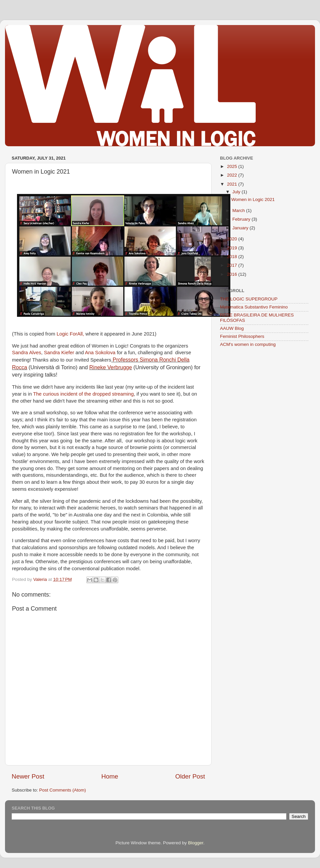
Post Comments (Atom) (63, 790)
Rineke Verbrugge (111, 367)
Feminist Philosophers (242, 336)
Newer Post (28, 776)
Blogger (196, 843)
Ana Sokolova (100, 353)
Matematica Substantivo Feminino (254, 307)
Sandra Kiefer (59, 353)
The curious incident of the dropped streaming (83, 394)
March (239, 210)
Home (110, 776)
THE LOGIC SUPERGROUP (249, 299)
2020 (233, 239)
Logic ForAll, (70, 334)
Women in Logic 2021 (253, 199)
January (241, 228)
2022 (233, 175)
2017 (233, 265)
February (242, 219)
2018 (233, 257)
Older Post (190, 776)
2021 (233, 184)
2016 (233, 274)
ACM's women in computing (248, 344)
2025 (233, 166)
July (237, 192)
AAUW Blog (232, 328)
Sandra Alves (26, 353)
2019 (233, 248)
